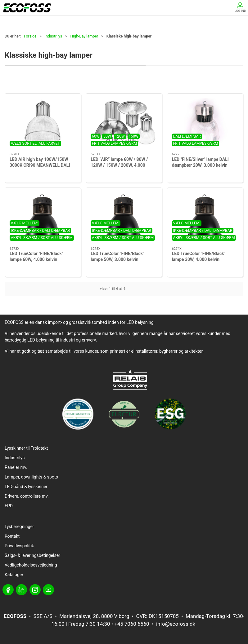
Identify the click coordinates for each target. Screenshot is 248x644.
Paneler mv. (16, 467)
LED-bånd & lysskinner (26, 487)
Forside (30, 36)
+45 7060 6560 (132, 624)
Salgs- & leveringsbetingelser (32, 555)
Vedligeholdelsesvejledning (31, 565)
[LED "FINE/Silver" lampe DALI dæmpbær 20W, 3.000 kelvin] (205, 123)
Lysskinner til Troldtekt (26, 448)
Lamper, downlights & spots (31, 477)
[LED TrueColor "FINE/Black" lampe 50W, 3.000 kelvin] (124, 217)
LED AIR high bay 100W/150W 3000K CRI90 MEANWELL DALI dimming (40, 165)
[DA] (27, 8)
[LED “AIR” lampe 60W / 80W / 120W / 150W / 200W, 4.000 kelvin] (124, 123)
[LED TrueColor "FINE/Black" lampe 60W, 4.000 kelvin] (43, 217)
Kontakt (12, 536)
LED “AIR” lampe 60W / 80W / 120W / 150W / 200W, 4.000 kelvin (119, 165)
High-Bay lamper (84, 36)
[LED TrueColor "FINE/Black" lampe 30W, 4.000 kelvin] (205, 217)
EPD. (9, 506)
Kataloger (14, 575)
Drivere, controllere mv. (27, 496)
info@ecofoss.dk (176, 624)
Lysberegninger (19, 527)
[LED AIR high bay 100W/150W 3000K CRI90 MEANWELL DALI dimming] (43, 123)
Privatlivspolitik (19, 546)
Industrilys (53, 36)
